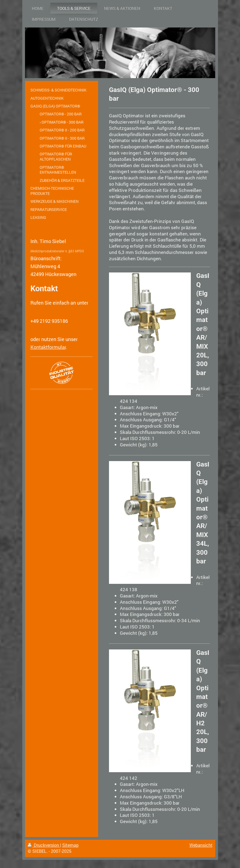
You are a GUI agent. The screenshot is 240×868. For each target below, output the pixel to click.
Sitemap (70, 845)
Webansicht (201, 845)
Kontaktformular (48, 347)
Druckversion (44, 845)
